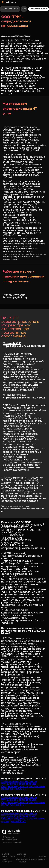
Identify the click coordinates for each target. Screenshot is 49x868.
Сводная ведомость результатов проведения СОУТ (23, 788)
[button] (46, 2)
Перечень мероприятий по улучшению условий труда (19, 783)
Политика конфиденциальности (37, 858)
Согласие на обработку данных (21, 858)
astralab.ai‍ (16, 768)
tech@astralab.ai (12, 773)
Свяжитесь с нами (38, 9)
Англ (24, 9)
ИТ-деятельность (10, 9)
